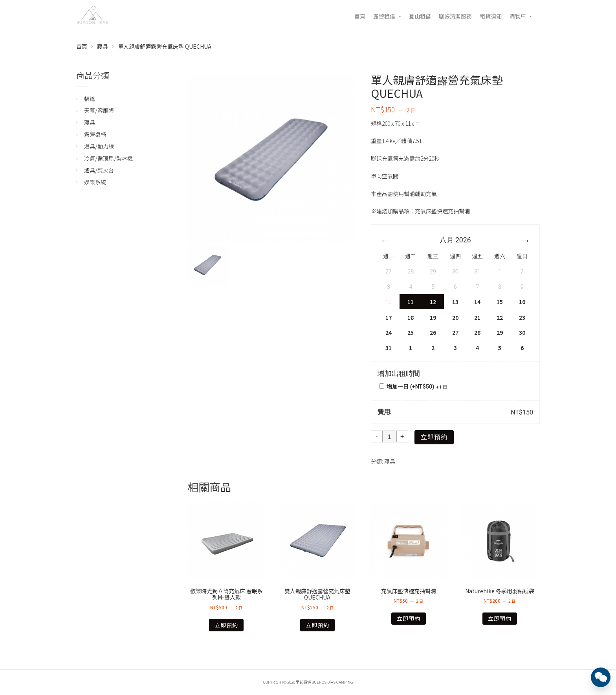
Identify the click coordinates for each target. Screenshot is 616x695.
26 (433, 332)
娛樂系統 (95, 182)
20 (455, 317)
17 (389, 317)
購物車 (518, 16)
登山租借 (420, 16)
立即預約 (434, 437)
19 (433, 317)
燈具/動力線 (99, 146)
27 (455, 332)
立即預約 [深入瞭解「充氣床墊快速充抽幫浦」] (409, 618)
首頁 (360, 16)
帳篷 (90, 99)
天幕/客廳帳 (99, 110)
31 (389, 348)
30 (522, 332)
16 (522, 302)
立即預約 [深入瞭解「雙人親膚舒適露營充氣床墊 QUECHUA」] (317, 625)
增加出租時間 (399, 374)
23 (522, 317)
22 (500, 317)
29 (500, 332)
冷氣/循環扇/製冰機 (108, 158)
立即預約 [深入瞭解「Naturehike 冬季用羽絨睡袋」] (500, 618)
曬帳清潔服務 (455, 16)
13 (455, 302)
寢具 (103, 46)
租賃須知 (491, 16)
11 (411, 302)
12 (433, 302)
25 (411, 332)
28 (477, 332)
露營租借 (384, 16)
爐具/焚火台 (99, 170)
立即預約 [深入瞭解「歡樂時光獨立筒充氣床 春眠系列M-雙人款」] (226, 625)
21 (477, 317)
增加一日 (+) (413, 387)
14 (477, 302)
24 (389, 332)
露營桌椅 (95, 134)
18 (411, 317)
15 (500, 302)
